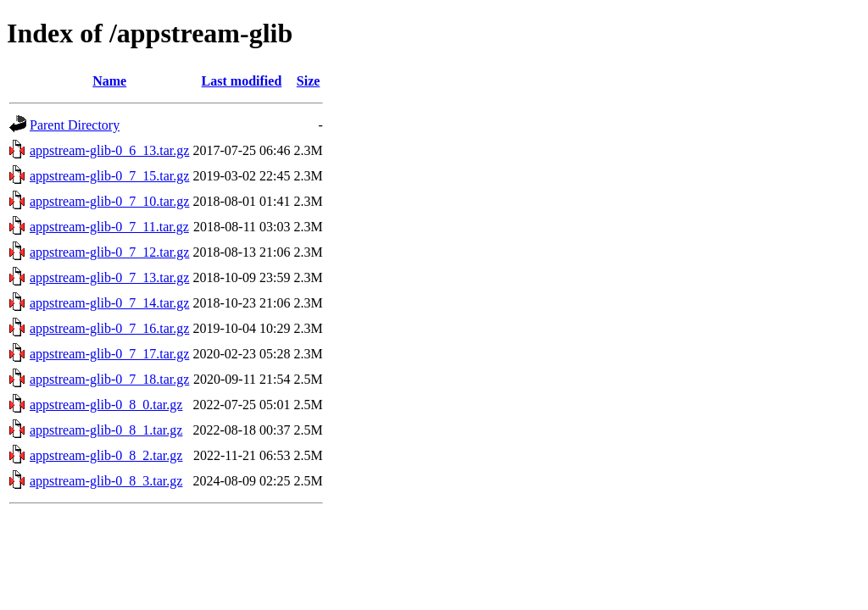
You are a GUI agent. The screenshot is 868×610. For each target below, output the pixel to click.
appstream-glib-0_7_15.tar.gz (109, 176)
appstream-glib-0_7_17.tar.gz (109, 354)
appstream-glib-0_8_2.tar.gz (106, 455)
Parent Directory (75, 125)
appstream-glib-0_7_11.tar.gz (109, 227)
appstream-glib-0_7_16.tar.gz (109, 328)
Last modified (242, 81)
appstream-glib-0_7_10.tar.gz (109, 201)
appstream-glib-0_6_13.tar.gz (109, 150)
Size (309, 81)
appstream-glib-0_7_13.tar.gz (109, 277)
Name (109, 81)
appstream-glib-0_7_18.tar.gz (109, 379)
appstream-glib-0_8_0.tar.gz (106, 405)
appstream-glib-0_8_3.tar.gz (106, 481)
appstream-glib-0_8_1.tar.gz (106, 430)
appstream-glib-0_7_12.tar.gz (109, 252)
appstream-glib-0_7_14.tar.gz (109, 303)
